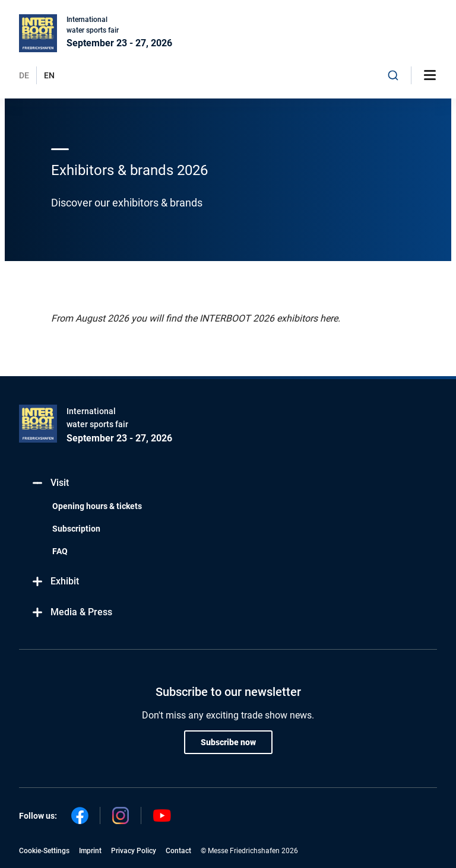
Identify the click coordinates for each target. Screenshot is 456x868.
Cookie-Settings (44, 851)
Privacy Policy (134, 851)
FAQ (60, 551)
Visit (50, 483)
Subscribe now (228, 742)
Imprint (90, 851)
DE (24, 75)
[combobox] (393, 75)
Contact (178, 851)
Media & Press (72, 613)
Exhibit (55, 582)
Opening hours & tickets (97, 506)
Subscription (76, 529)
